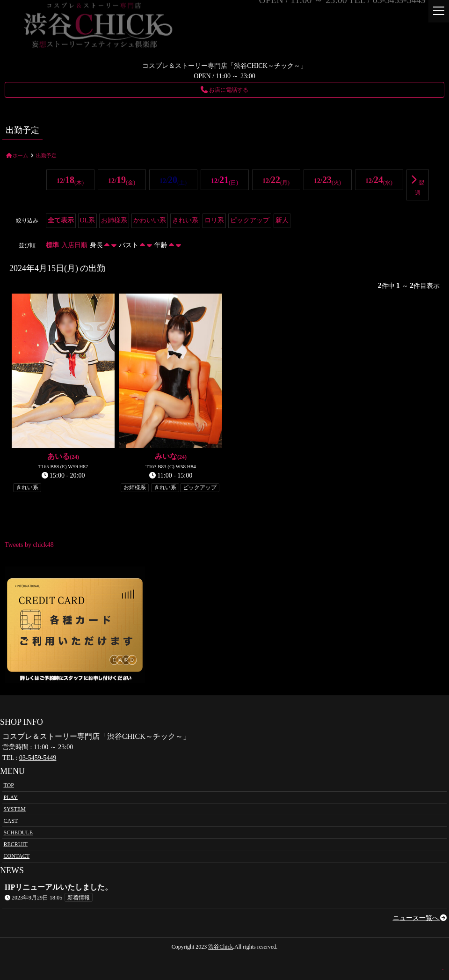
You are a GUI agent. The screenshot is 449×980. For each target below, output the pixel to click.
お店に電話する (224, 90)
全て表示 (61, 220)
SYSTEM (15, 809)
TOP (9, 785)
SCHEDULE (18, 833)
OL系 (88, 220)
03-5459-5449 (38, 758)
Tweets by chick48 (29, 545)
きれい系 (185, 220)
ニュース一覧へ (420, 918)
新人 (282, 220)
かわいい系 (150, 220)
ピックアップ (250, 220)
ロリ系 (214, 220)
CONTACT (17, 856)
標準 (52, 245)
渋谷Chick (221, 947)
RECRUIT (16, 844)
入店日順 (74, 245)
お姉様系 (114, 220)
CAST (11, 820)
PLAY (11, 797)
